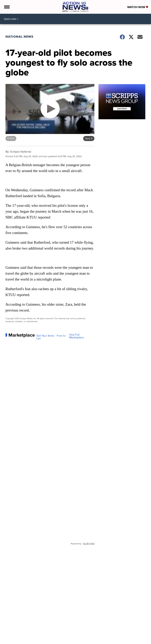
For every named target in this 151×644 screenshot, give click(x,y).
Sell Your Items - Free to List (51, 337)
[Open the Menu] (7, 7)
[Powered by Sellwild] (89, 544)
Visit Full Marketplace (77, 336)
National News (19, 37)
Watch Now (138, 7)
